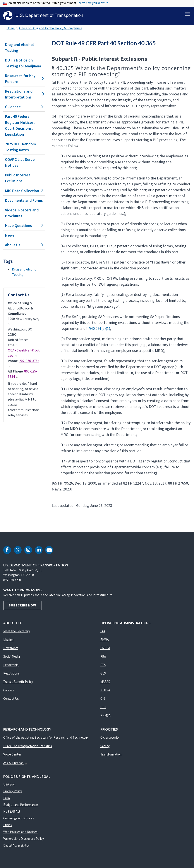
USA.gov (9, 784)
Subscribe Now (22, 605)
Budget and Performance (21, 805)
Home (11, 28)
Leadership (11, 665)
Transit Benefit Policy (18, 682)
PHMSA (105, 715)
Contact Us (11, 698)
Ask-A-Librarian (15, 763)
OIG (103, 698)
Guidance (24, 107)
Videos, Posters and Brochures (22, 213)
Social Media (12, 656)
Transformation (111, 754)
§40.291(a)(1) (100, 328)
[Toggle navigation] (187, 13)
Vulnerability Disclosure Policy (24, 839)
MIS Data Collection (24, 191)
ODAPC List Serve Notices (20, 162)
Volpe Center (12, 754)
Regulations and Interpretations (24, 94)
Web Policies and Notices (20, 832)
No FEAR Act (12, 811)
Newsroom (11, 648)
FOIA (7, 798)
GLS (103, 673)
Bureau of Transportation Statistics (28, 746)
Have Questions (24, 226)
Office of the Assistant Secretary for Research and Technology (46, 737)
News (10, 235)
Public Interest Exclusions (18, 178)
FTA (103, 665)
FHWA (105, 640)
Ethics (8, 825)
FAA (103, 631)
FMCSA (105, 648)
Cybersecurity (110, 737)
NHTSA (105, 690)
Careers (9, 690)
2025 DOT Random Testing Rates (20, 147)
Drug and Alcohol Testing (19, 47)
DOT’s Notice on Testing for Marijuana (23, 63)
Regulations (11, 673)
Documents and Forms (24, 200)
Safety (105, 746)
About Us (24, 245)
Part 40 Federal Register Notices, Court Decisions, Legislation (20, 125)
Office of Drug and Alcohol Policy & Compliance (51, 28)
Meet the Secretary (17, 631)
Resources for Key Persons (24, 79)
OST (103, 707)
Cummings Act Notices (19, 818)
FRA (103, 656)
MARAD (105, 682)
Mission (8, 640)
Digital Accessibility (16, 845)
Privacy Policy (13, 791)
